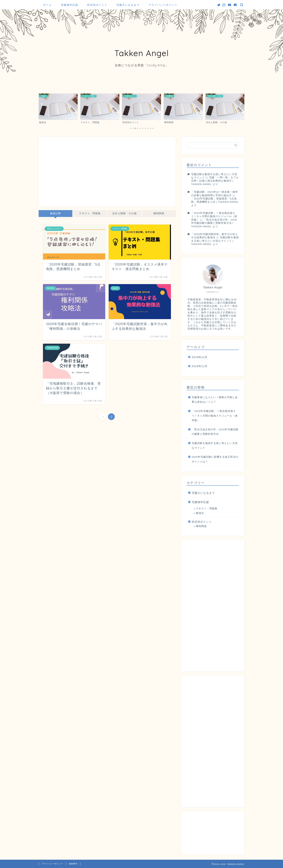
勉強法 (200, 513)
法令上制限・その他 (124, 213)
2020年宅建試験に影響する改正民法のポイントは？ (215, 459)
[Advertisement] (107, 173)
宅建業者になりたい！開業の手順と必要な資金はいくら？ (215, 400)
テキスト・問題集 (90, 213)
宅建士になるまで (128, 5)
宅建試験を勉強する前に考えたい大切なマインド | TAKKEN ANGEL (215, 241)
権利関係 (159, 213)
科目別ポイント (97, 5)
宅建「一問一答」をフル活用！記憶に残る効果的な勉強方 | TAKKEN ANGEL (215, 181)
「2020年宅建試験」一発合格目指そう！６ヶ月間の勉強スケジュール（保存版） (214, 216)
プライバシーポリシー (163, 5)
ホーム (47, 5)
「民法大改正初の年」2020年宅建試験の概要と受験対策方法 (215, 432)
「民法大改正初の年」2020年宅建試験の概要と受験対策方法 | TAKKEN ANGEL (214, 223)
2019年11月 (200, 366)
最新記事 (55, 213)
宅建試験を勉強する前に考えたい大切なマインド (215, 446)
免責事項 (73, 864)
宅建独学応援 (69, 5)
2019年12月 (200, 357)
